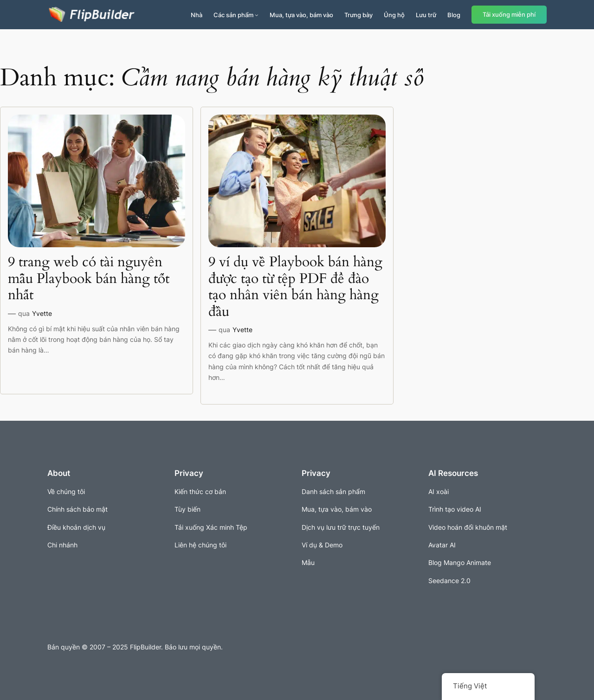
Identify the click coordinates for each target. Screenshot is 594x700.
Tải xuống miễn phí (509, 15)
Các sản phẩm (233, 15)
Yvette (42, 313)
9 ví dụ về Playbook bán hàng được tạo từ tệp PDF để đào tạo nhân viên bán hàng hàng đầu (295, 287)
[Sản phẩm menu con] (257, 15)
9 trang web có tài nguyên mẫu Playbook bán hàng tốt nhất (89, 279)
